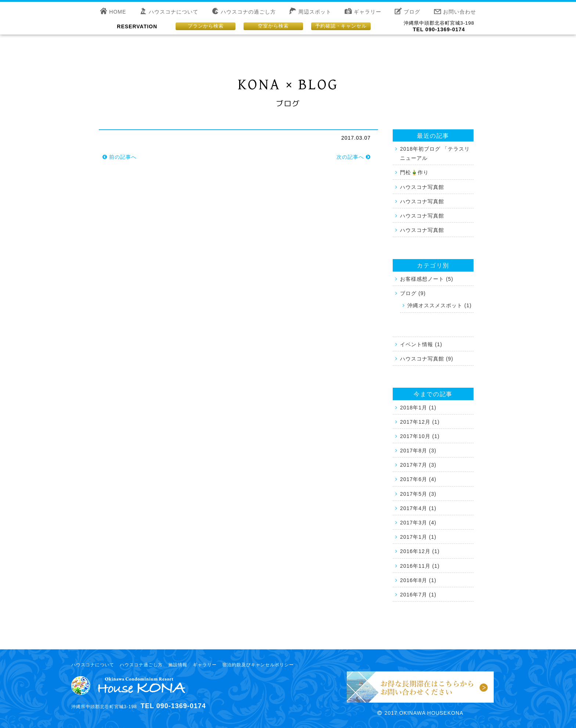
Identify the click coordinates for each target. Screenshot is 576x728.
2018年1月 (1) (418, 408)
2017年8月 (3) (418, 451)
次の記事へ (354, 157)
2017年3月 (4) (418, 523)
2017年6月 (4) (418, 479)
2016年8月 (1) (418, 580)
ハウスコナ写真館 (422, 187)
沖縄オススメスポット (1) (440, 305)
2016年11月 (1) (420, 566)
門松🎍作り (414, 172)
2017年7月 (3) (418, 465)
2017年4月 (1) (418, 508)
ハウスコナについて (174, 12)
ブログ (412, 12)
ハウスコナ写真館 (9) (427, 359)
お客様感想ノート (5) (427, 279)
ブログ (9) (413, 293)
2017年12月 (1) (420, 422)
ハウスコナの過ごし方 (248, 12)
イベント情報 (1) (421, 344)
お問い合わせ (460, 12)
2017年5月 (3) (418, 494)
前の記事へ (120, 157)
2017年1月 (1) (418, 537)
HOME (118, 12)
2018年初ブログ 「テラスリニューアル (435, 153)
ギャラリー (368, 12)
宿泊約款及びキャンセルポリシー (258, 665)
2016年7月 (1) (418, 595)
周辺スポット (315, 12)
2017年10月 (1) (420, 436)
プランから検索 (206, 26)
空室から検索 (273, 26)
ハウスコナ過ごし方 (141, 665)
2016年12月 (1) (420, 551)
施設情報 (178, 665)
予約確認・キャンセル (341, 26)
